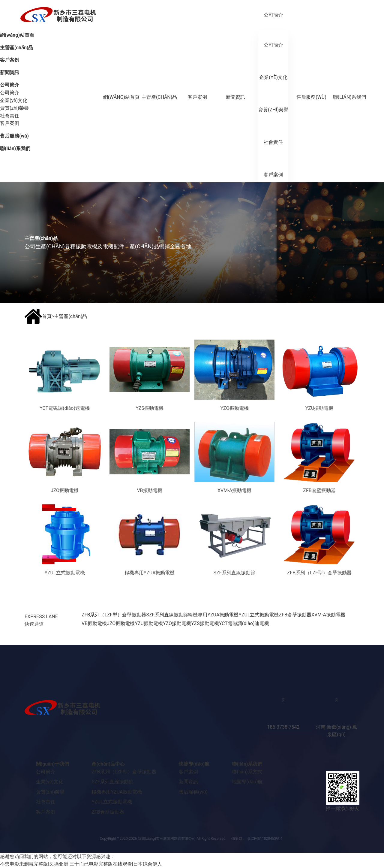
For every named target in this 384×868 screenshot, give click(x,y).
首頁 (47, 316)
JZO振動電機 (121, 623)
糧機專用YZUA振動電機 (213, 615)
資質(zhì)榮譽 (273, 110)
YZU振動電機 (149, 623)
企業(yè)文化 (273, 77)
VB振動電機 (94, 623)
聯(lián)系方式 (247, 772)
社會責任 (273, 142)
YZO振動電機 (177, 623)
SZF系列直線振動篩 (167, 615)
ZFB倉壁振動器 (295, 615)
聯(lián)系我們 (349, 97)
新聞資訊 (235, 97)
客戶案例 (197, 97)
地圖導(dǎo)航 (247, 782)
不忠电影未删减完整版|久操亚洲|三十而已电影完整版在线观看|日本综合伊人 (81, 864)
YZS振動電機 (205, 623)
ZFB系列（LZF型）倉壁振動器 (114, 615)
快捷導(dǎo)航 (194, 764)
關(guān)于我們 (53, 764)
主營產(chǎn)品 (159, 97)
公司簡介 (273, 15)
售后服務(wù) (311, 97)
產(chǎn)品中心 (108, 764)
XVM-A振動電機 (328, 615)
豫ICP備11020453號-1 (265, 839)
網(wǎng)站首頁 (121, 97)
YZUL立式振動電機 (259, 615)
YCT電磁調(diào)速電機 (244, 623)
